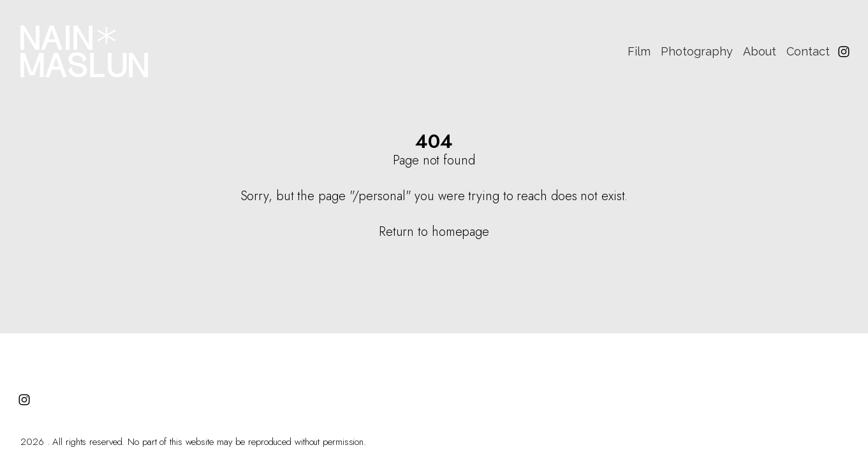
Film (639, 51)
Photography (697, 51)
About (760, 51)
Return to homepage (434, 232)
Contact (808, 51)
